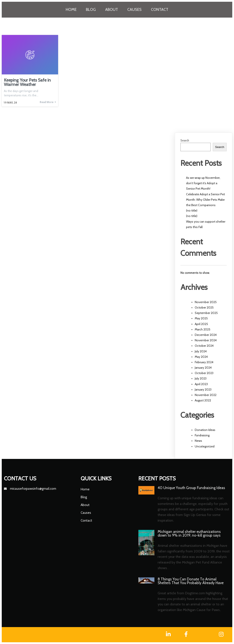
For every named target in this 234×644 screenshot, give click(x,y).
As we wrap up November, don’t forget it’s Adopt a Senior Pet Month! (203, 183)
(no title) (192, 210)
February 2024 (204, 362)
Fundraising (202, 435)
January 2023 (203, 389)
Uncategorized (205, 446)
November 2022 (206, 395)
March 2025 (203, 329)
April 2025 (201, 324)
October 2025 (204, 307)
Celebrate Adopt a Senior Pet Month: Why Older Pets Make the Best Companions (205, 200)
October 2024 (204, 346)
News (198, 441)
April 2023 (201, 384)
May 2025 (201, 318)
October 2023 (204, 373)
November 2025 (206, 302)
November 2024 (206, 340)
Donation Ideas (205, 430)
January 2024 (203, 368)
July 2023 (201, 378)
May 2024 (201, 357)
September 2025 (206, 313)
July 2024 (201, 351)
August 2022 (203, 400)
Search (185, 140)
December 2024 (206, 335)
